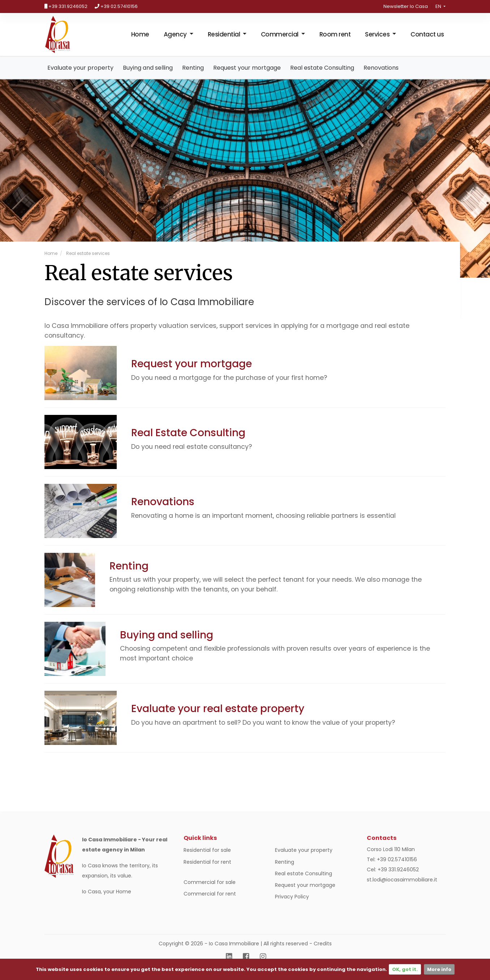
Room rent (335, 38)
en (439, 6)
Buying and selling (148, 75)
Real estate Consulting (322, 75)
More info (439, 969)
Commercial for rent (210, 901)
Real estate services (87, 261)
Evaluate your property (80, 75)
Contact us (427, 38)
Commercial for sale (210, 889)
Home (140, 38)
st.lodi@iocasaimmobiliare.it (402, 887)
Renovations (381, 75)
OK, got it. (405, 969)
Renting (193, 75)
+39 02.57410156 (116, 6)
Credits (323, 951)
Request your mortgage (247, 75)
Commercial (280, 38)
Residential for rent (207, 869)
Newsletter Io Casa (406, 6)
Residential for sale (207, 858)
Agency (176, 38)
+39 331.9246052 (66, 6)
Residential (225, 38)
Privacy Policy (292, 904)
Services (378, 38)
